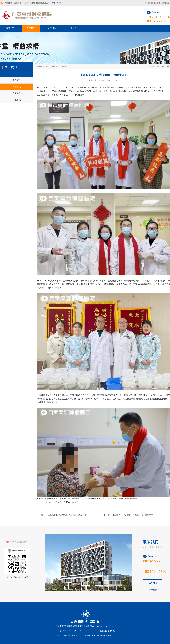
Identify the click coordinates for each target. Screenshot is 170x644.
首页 (48, 66)
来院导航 (153, 590)
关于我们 (148, 3)
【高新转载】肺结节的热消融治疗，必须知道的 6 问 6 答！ (67, 515)
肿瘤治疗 (72, 28)
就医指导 (52, 28)
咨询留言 (157, 3)
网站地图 (166, 3)
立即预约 (153, 583)
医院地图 (104, 631)
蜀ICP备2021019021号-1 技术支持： (78, 635)
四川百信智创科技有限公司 (103, 635)
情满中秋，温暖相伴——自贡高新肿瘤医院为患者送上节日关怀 (34, 3)
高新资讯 (65, 66)
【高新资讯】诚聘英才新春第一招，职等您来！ (134, 515)
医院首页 (10, 28)
